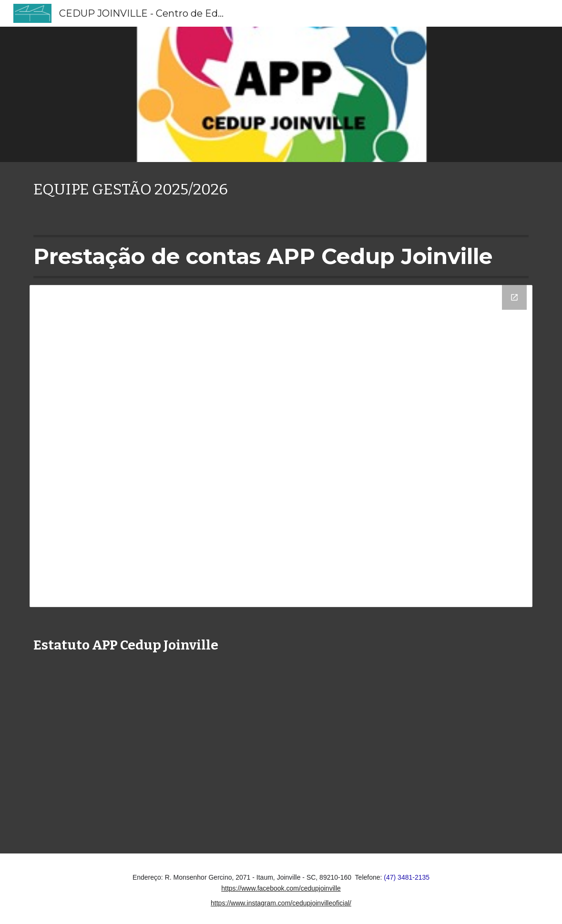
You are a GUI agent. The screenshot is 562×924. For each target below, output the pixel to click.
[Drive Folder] (281, 446)
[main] (281, 189)
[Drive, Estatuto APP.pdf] (260, 751)
